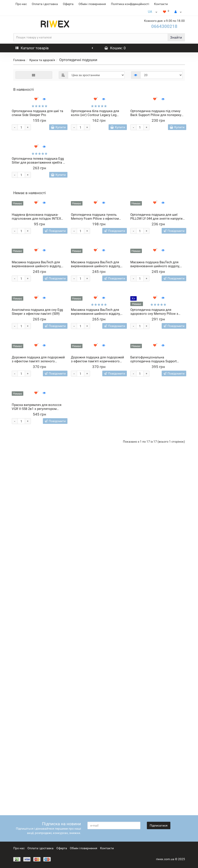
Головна (19, 60)
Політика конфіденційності (130, 4)
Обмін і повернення (92, 4)
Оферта (68, 4)
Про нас (21, 4)
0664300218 (164, 26)
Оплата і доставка (45, 4)
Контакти (161, 4)
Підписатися (159, 825)
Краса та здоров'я (42, 60)
